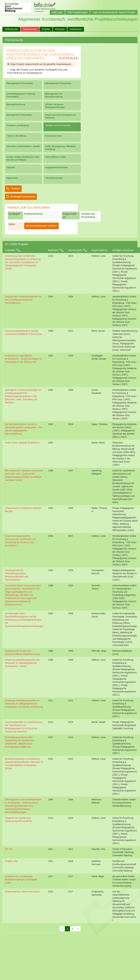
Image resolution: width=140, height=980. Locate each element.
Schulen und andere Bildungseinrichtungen (55, 106)
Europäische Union (54, 136)
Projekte (46, 29)
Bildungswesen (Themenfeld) (58, 83)
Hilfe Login (57, 12)
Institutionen (76, 29)
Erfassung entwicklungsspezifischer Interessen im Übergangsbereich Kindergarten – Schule (22, 663)
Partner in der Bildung (16, 136)
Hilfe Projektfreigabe (78, 12)
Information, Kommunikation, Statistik (23, 146)
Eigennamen (12, 178)
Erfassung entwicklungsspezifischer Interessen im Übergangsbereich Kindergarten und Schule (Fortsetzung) (24, 704)
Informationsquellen (54, 178)
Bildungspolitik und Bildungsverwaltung (54, 95)
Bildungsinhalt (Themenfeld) (19, 115)
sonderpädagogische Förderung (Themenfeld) (21, 95)
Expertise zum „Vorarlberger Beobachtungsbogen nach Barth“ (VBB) (21, 880)
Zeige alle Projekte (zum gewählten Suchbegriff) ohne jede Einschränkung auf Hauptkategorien (37, 71)
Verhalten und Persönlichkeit (58, 125)
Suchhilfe (68, 58)
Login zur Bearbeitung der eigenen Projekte (114, 12)
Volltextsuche (11, 29)
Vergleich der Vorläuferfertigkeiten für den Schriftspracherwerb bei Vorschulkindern (23, 300)
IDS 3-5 (9, 849)
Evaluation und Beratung (17, 125)
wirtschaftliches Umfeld (55, 157)
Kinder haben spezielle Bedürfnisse (22, 443)
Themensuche (30, 29)
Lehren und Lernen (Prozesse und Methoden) (60, 116)
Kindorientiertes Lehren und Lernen (22, 892)
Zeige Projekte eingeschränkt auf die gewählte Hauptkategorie (39, 64)
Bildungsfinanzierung (16, 104)
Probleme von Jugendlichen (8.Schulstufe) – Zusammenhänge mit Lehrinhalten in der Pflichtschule (23, 359)
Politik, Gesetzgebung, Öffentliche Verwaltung (60, 148)
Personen (60, 29)
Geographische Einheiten (56, 167)
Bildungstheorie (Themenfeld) (20, 83)
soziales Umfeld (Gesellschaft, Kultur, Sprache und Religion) (23, 158)
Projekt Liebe (11, 861)
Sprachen (11, 167)
